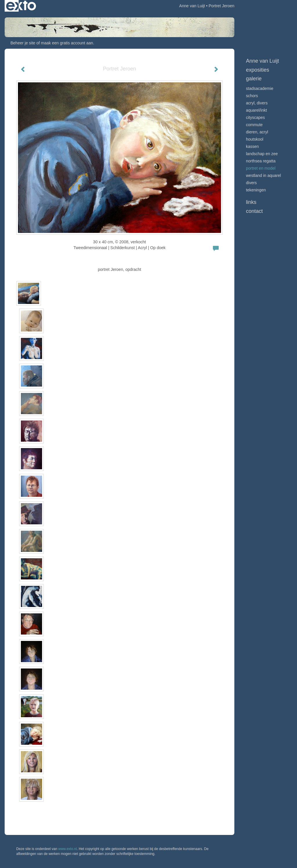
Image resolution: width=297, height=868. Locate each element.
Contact (254, 211)
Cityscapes (255, 117)
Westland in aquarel (264, 175)
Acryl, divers (257, 103)
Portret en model (261, 168)
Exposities (258, 70)
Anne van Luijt (192, 6)
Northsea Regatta (261, 161)
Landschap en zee (262, 154)
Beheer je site (23, 43)
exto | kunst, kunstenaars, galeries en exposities (21, 6)
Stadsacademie (260, 88)
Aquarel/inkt (256, 110)
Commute (254, 125)
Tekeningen (256, 190)
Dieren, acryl (257, 132)
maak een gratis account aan (67, 43)
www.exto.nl (68, 849)
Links (251, 202)
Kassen (252, 146)
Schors (252, 96)
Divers (251, 183)
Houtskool (255, 139)
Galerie (254, 79)
